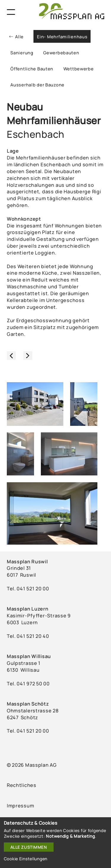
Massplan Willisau (29, 656)
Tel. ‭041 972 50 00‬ (28, 684)
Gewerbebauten (61, 53)
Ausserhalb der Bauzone (37, 85)
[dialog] (55, 843)
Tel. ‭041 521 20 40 (28, 636)
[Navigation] (11, 12)
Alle (19, 37)
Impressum (20, 806)
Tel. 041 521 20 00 (28, 731)
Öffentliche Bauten (32, 69)
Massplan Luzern (28, 609)
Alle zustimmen (29, 847)
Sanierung (22, 53)
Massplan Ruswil (27, 562)
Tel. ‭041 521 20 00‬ (28, 589)
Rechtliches (22, 785)
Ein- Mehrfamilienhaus (62, 37)
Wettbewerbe (79, 69)
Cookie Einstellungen (26, 859)
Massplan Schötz (28, 704)
